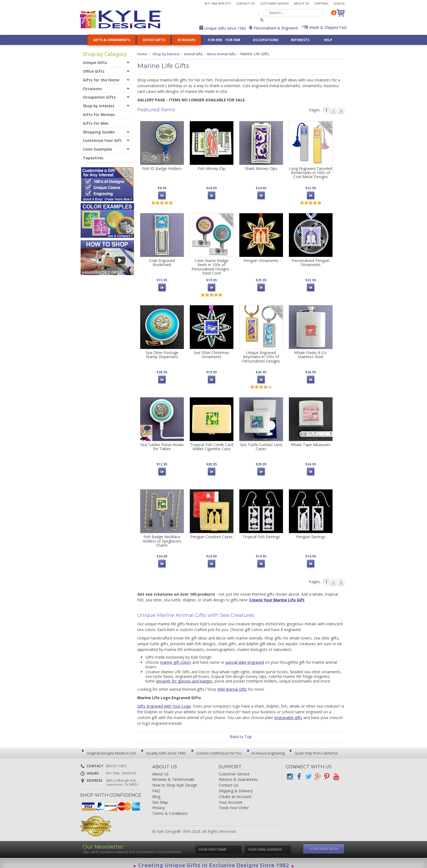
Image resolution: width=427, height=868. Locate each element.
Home (143, 54)
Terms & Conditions (170, 810)
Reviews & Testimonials (173, 776)
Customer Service (274, 3)
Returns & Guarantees (238, 776)
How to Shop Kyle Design (175, 781)
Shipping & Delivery (236, 787)
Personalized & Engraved (275, 28)
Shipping (321, 3)
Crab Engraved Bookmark (162, 262)
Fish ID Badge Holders (162, 168)
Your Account (231, 798)
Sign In (339, 3)
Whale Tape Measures (311, 442)
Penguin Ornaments (261, 260)
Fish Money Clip (212, 168)
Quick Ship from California (307, 749)
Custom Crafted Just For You (213, 749)
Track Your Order (234, 804)
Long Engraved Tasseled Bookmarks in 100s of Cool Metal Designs (311, 173)
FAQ (156, 787)
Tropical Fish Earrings (261, 533)
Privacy (158, 804)
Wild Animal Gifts (232, 685)
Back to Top (241, 733)
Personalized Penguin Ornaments (311, 262)
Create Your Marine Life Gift (277, 596)
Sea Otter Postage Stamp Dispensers (162, 353)
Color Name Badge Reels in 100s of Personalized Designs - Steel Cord (212, 266)
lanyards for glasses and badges (184, 677)
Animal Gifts (197, 54)
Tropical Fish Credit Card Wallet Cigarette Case (212, 444)
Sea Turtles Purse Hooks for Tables (162, 444)
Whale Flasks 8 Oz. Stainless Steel (311, 353)
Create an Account (235, 793)
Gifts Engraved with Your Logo (164, 702)
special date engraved (245, 658)
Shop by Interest (168, 54)
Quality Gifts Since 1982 (162, 749)
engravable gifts (288, 713)
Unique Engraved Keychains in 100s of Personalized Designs (261, 355)
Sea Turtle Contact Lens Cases (261, 444)
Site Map (160, 798)
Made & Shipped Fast (327, 27)
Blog (156, 793)
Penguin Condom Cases (211, 533)
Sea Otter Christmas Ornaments (211, 353)
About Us (302, 3)
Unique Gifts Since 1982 (225, 28)
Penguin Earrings (311, 533)
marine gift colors (176, 658)
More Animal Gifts (228, 54)
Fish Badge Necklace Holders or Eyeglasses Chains (162, 538)
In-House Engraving (261, 749)
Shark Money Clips (261, 168)
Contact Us (245, 3)
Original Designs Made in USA (109, 749)
